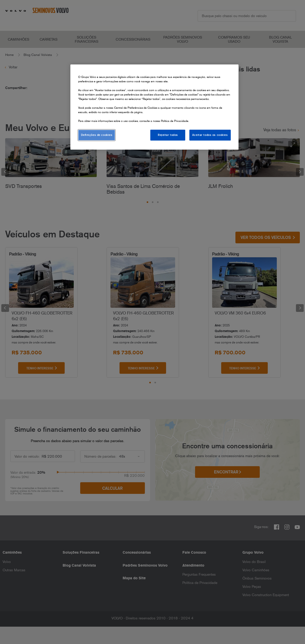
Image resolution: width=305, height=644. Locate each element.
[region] (154, 107)
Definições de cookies (97, 135)
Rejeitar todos (168, 135)
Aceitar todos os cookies (210, 135)
